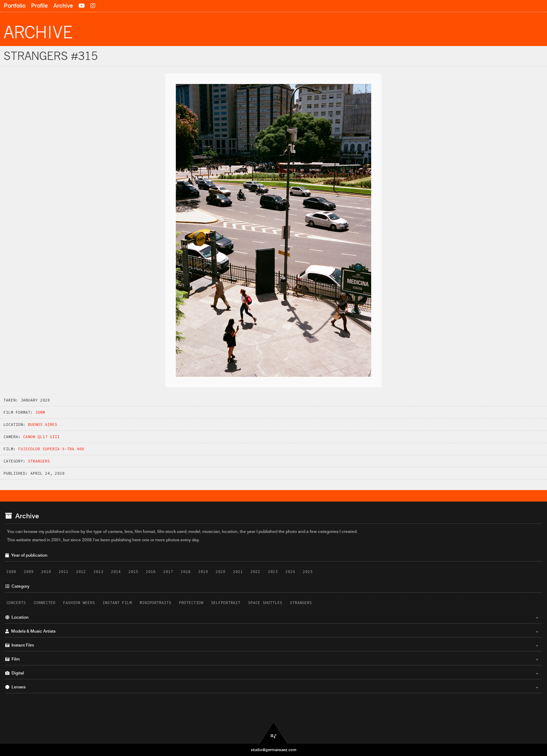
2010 (46, 572)
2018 (186, 572)
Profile (39, 6)
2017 (168, 572)
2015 (133, 572)
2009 (29, 572)
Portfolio (15, 6)
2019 (203, 572)
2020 (220, 572)
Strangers (39, 461)
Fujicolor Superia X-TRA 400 (51, 449)
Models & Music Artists (272, 631)
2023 (273, 572)
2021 (238, 572)
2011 (63, 572)
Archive (63, 6)
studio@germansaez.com (274, 750)
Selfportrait (226, 603)
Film (272, 659)
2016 (151, 572)
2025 (308, 572)
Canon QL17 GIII (41, 437)
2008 (11, 572)
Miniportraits (155, 603)
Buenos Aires (43, 425)
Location (272, 617)
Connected (44, 603)
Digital (272, 673)
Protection (191, 603)
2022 (255, 572)
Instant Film (117, 603)
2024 (290, 572)
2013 (98, 572)
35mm (40, 412)
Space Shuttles (265, 603)
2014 (116, 572)
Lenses (272, 687)
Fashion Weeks (79, 603)
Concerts (16, 603)
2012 (81, 572)
